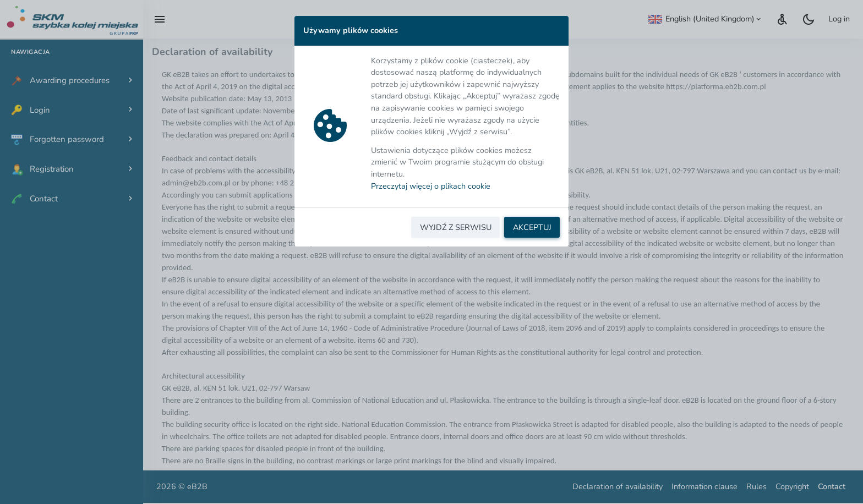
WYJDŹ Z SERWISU (456, 227)
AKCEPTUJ (532, 227)
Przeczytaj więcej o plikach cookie (431, 186)
